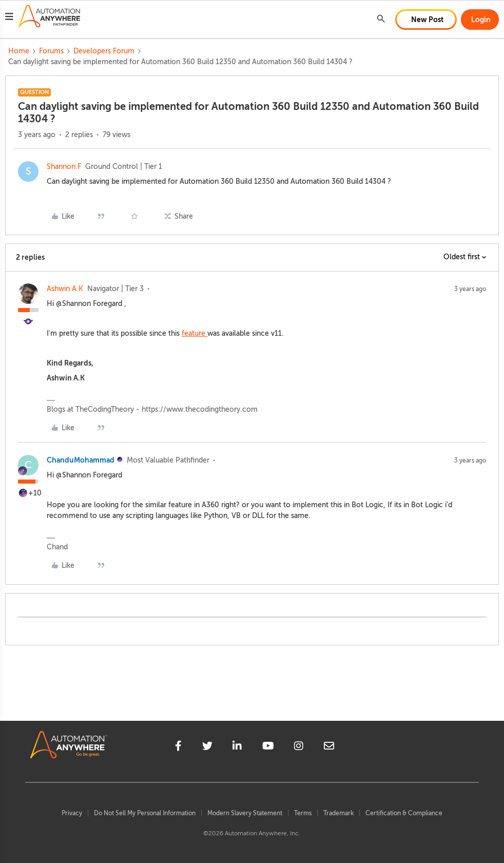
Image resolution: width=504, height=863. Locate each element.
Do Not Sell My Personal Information (145, 813)
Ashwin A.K (65, 289)
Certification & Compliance (404, 813)
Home (19, 51)
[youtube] (268, 747)
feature (195, 333)
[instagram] (299, 747)
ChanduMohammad (81, 460)
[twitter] (207, 747)
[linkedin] (237, 747)
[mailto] (329, 747)
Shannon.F (64, 167)
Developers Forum (104, 51)
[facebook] (178, 747)
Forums (51, 51)
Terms (303, 813)
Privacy (72, 813)
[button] (9, 18)
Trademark (338, 813)
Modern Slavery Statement (245, 813)
